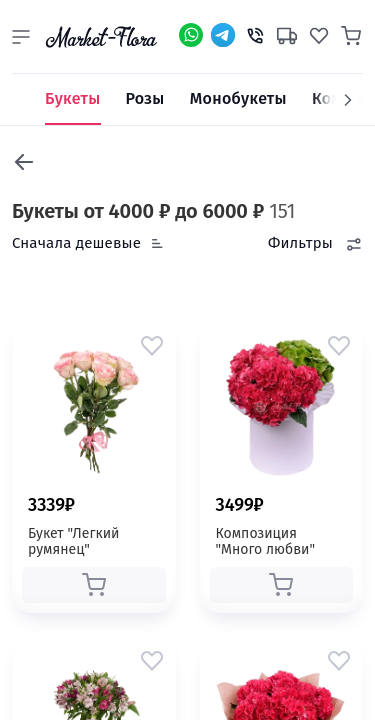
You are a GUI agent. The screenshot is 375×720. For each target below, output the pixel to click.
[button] (21, 37)
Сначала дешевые (76, 243)
